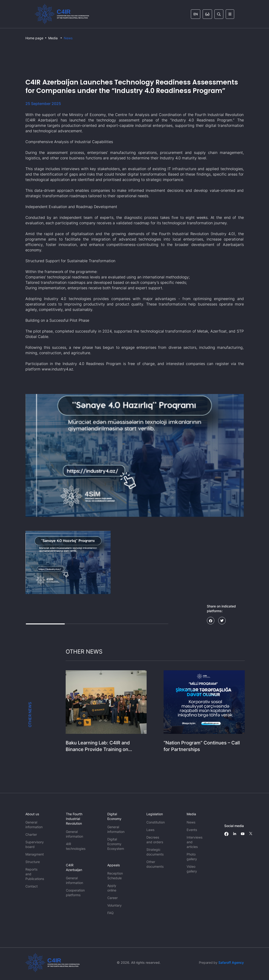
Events (192, 830)
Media (53, 38)
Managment (35, 854)
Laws (150, 830)
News (68, 38)
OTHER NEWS (30, 715)
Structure (33, 862)
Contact (32, 886)
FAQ (110, 913)
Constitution (156, 822)
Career (112, 898)
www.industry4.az (57, 369)
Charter (31, 834)
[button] (68, 562)
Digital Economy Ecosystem (116, 844)
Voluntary (114, 905)
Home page (34, 38)
